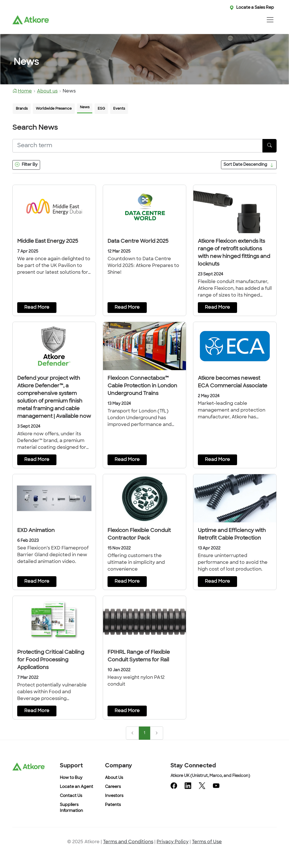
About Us (114, 778)
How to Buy (71, 778)
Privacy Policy (173, 842)
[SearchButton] (270, 146)
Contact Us (71, 796)
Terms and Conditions (128, 842)
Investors (114, 796)
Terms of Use (207, 842)
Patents (113, 805)
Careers (113, 787)
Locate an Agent (76, 787)
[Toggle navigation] (270, 20)
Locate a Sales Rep (255, 8)
